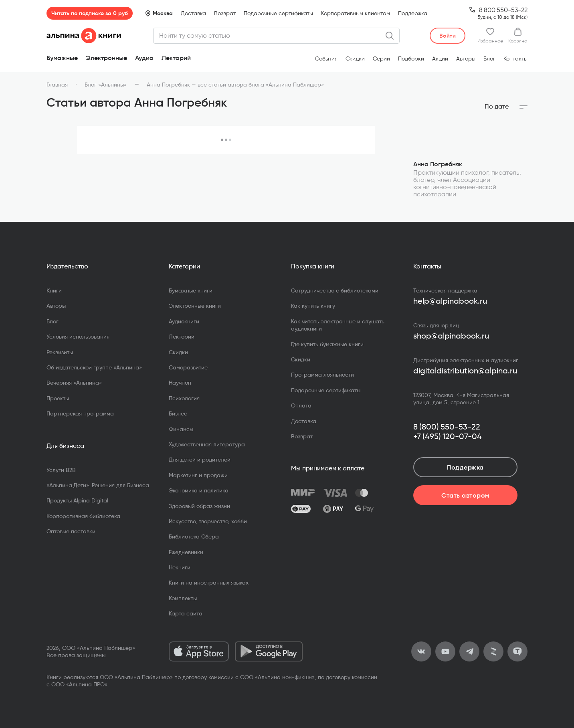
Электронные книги (195, 306)
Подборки (411, 59)
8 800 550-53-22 (503, 10)
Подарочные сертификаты (278, 13)
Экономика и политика (199, 490)
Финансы (181, 429)
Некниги (180, 567)
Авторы (466, 59)
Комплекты (183, 598)
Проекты (58, 398)
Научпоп (180, 383)
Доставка (193, 13)
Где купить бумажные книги (327, 344)
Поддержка (413, 13)
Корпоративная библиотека (83, 516)
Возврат (225, 13)
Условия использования (78, 337)
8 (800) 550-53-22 (447, 427)
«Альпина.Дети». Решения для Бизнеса (98, 485)
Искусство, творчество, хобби (208, 521)
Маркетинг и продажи (198, 475)
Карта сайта (186, 613)
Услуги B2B (61, 470)
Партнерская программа (80, 413)
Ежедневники (186, 552)
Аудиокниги (184, 321)
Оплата (301, 405)
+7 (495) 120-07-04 (448, 436)
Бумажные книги (191, 290)
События (326, 59)
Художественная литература (207, 444)
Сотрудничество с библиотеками (335, 290)
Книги (54, 290)
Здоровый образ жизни (199, 506)
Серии (381, 59)
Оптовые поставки (71, 531)
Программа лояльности (322, 375)
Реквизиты (60, 352)
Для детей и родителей (200, 460)
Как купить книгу (313, 306)
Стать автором (465, 495)
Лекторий (176, 58)
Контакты (515, 59)
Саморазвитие (188, 367)
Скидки (355, 59)
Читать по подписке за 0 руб (90, 13)
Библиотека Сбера (194, 536)
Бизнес (178, 413)
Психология (184, 398)
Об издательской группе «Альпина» (94, 367)
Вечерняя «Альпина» (74, 383)
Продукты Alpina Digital (77, 500)
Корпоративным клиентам (356, 13)
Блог (489, 59)
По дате (497, 107)
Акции (440, 59)
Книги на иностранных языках (209, 583)
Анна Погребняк (438, 164)
